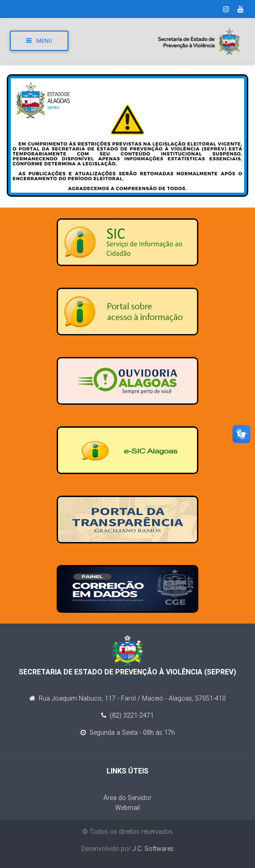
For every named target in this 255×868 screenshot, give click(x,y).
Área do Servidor (127, 798)
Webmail (127, 808)
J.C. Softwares (153, 849)
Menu (39, 41)
